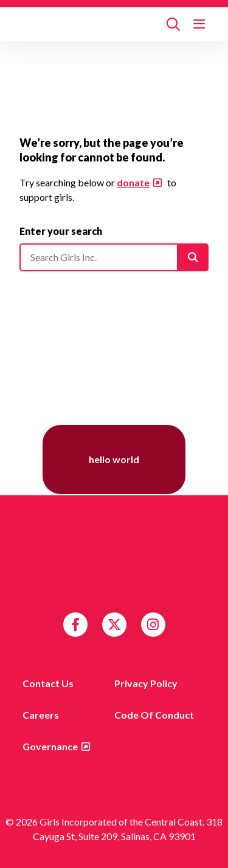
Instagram (153, 625)
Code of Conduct (154, 715)
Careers (41, 715)
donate (133, 182)
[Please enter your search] (114, 257)
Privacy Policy (146, 683)
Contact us (48, 683)
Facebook (75, 625)
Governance (50, 746)
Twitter (114, 625)
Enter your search (61, 231)
